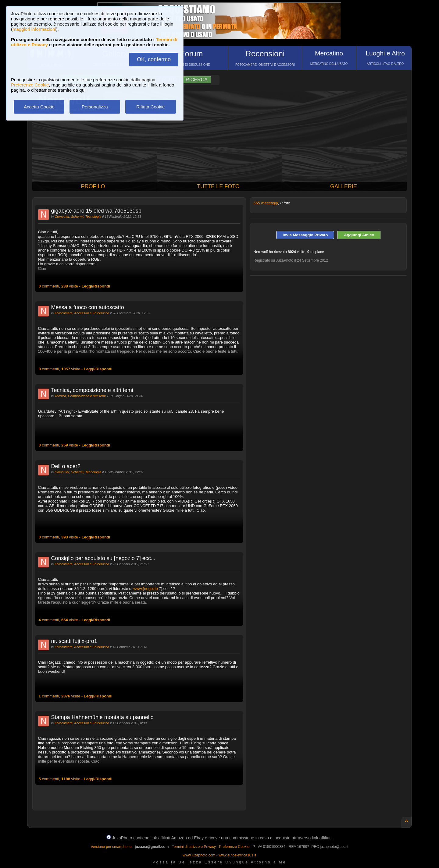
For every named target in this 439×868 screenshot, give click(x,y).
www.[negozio (146, 589)
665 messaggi (266, 203)
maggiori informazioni (34, 29)
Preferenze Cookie (30, 85)
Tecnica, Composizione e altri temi (80, 396)
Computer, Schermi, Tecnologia (78, 217)
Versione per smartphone (111, 847)
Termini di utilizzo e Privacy (194, 847)
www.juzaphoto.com (199, 855)
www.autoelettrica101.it (237, 855)
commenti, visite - (75, 286)
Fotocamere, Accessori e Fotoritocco (82, 313)
